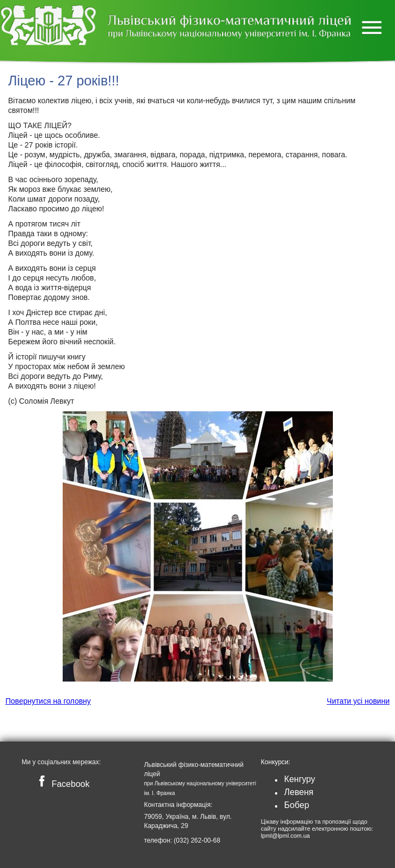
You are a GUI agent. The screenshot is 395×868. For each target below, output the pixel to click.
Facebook (62, 784)
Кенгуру (300, 779)
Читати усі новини (358, 701)
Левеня (299, 792)
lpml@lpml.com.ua (286, 836)
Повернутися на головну (48, 701)
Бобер (297, 805)
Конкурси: (276, 762)
